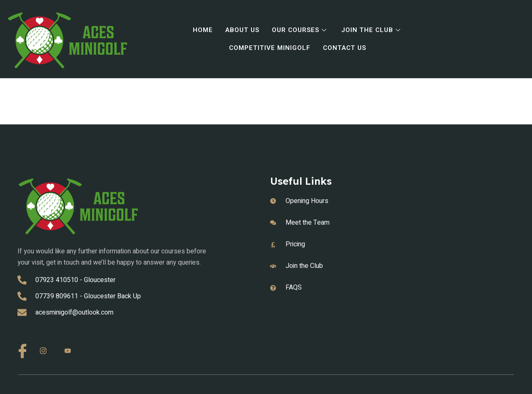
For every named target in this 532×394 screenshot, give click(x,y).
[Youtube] (71, 351)
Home (201, 30)
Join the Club (374, 30)
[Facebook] (22, 350)
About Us (241, 30)
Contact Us (345, 48)
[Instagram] (46, 351)
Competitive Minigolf (269, 48)
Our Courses (300, 30)
